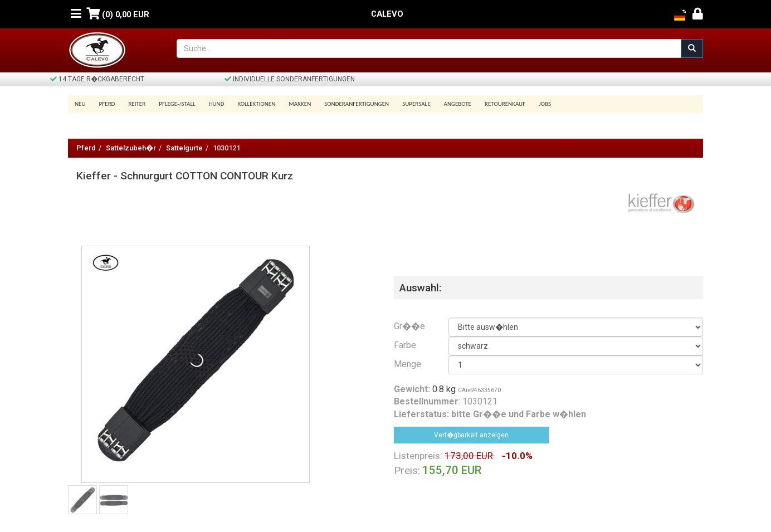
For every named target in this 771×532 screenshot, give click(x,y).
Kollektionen (256, 104)
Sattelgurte (184, 148)
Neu (80, 104)
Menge (408, 364)
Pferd (107, 104)
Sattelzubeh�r (131, 148)
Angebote (458, 104)
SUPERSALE (416, 104)
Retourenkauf (505, 104)
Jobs (545, 104)
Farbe (405, 345)
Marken (300, 104)
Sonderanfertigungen (357, 104)
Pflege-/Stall (177, 104)
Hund (217, 104)
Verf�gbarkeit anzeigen (471, 435)
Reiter (137, 104)
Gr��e (409, 326)
